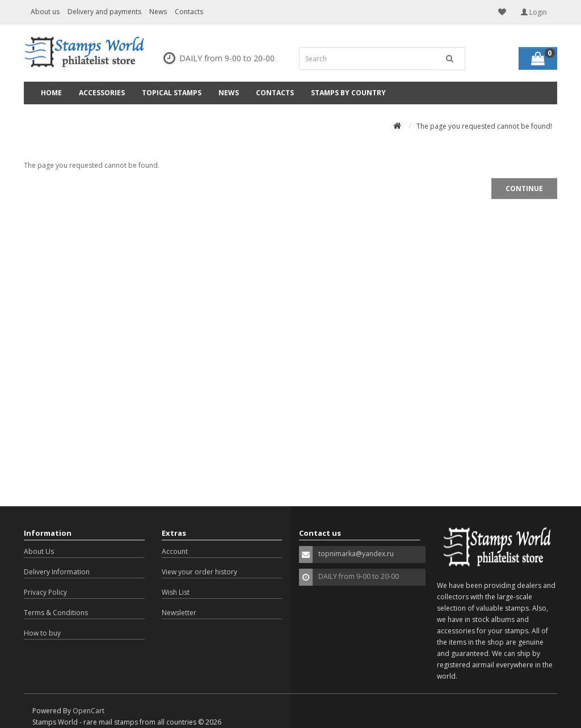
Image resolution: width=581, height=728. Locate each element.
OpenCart (89, 711)
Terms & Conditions (56, 613)
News (158, 12)
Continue (524, 189)
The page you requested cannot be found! (484, 126)
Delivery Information (57, 572)
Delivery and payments (104, 12)
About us (45, 12)
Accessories (102, 93)
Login (534, 12)
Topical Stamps (172, 93)
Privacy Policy (45, 592)
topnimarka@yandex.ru (356, 554)
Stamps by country (348, 93)
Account (175, 551)
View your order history (199, 572)
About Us (39, 551)
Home (51, 93)
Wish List (176, 592)
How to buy (42, 633)
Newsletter (179, 613)
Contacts (189, 12)
